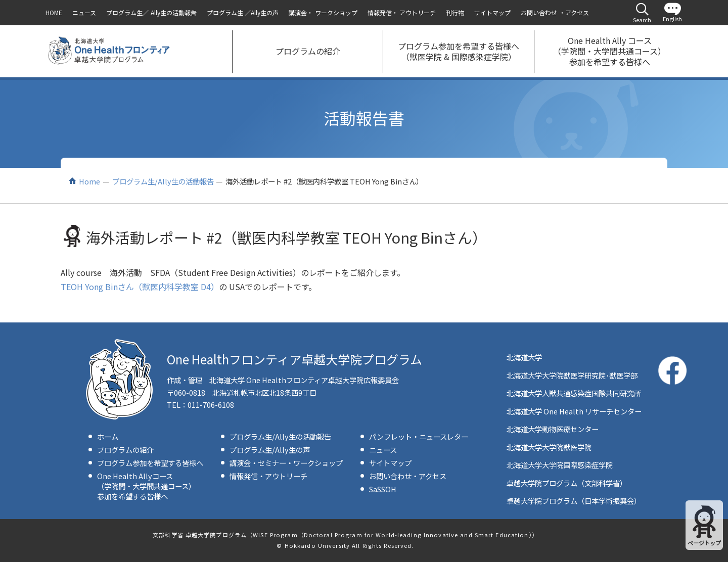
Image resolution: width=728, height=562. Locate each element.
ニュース (383, 450)
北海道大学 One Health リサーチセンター (574, 411)
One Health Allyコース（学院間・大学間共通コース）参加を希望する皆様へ (146, 486)
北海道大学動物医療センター (553, 429)
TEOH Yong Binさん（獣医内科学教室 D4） (140, 287)
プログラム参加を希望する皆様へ (150, 463)
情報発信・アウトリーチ (268, 476)
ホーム (108, 436)
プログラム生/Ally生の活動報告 (163, 181)
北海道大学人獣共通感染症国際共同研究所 (574, 393)
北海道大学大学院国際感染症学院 (560, 465)
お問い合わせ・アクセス (408, 476)
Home (89, 181)
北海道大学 (524, 357)
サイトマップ (390, 463)
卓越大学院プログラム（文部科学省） (567, 483)
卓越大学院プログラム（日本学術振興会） (574, 501)
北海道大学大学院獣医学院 (549, 447)
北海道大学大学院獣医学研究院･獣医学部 (572, 375)
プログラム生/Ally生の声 (270, 450)
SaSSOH (383, 489)
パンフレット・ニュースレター (419, 436)
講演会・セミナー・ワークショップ (286, 463)
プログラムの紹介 (125, 450)
